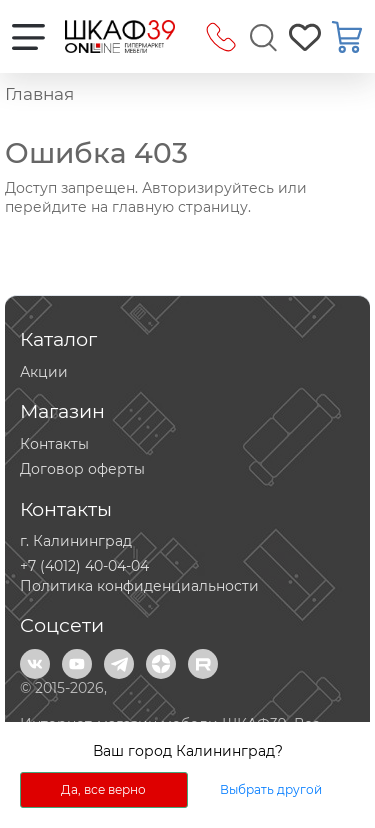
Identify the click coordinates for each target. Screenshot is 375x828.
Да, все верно (103, 789)
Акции (44, 372)
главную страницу (180, 207)
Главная (39, 94)
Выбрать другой (271, 789)
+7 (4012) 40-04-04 (84, 566)
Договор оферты (82, 469)
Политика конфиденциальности (139, 586)
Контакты (54, 444)
